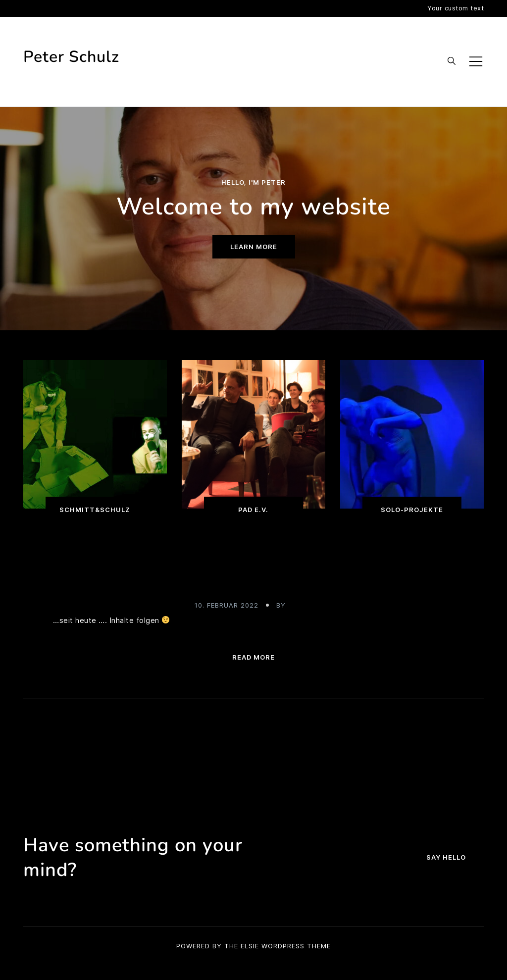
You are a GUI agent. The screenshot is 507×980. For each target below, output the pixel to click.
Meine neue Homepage (254, 581)
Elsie (250, 946)
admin (300, 605)
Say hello (446, 857)
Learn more (254, 247)
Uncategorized (253, 558)
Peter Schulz (71, 57)
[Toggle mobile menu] (476, 61)
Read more (253, 657)
